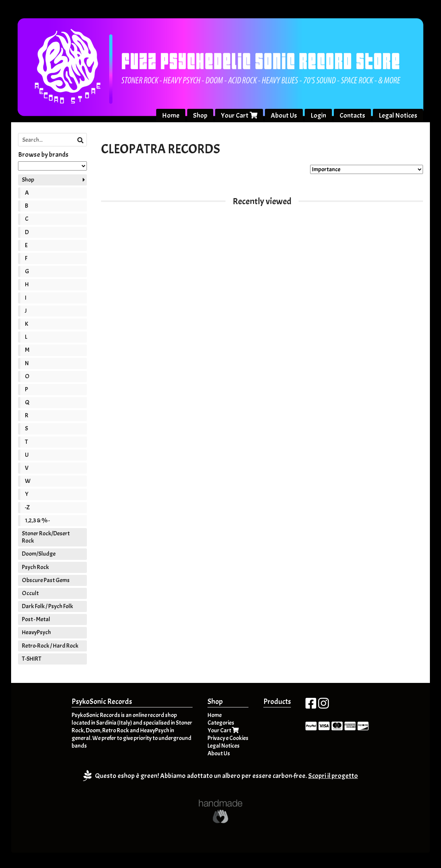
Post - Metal (36, 620)
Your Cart (239, 116)
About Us (284, 116)
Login (318, 116)
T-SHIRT (32, 659)
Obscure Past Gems (46, 580)
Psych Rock (35, 567)
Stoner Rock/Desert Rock (46, 537)
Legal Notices (398, 116)
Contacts (352, 116)
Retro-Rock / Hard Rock (50, 646)
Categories (221, 723)
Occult (30, 593)
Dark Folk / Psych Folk (47, 607)
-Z (27, 507)
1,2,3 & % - (37, 520)
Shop (200, 116)
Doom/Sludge (39, 554)
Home (171, 116)
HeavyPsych (36, 633)
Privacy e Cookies (228, 738)
